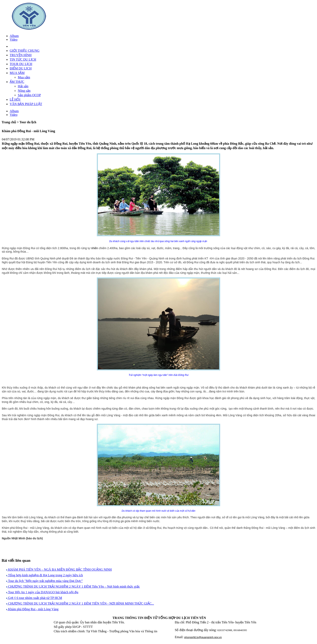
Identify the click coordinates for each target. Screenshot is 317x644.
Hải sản (23, 86)
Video (14, 40)
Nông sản (24, 91)
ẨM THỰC (17, 82)
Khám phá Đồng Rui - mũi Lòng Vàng (32, 609)
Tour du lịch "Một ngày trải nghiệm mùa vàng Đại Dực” (45, 581)
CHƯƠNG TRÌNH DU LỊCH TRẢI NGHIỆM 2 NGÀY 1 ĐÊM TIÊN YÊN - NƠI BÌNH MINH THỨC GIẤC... (80, 603)
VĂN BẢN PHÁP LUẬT (26, 104)
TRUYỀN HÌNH (21, 55)
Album (14, 36)
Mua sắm (24, 77)
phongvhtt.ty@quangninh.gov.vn (203, 637)
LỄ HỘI (15, 100)
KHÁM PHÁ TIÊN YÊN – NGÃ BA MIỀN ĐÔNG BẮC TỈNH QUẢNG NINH (59, 570)
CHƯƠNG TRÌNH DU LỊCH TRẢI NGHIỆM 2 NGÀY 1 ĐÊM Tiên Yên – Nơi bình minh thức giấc (73, 587)
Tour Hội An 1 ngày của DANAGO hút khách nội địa (42, 592)
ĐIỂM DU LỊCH (21, 68)
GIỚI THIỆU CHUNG (25, 51)
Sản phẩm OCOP (29, 95)
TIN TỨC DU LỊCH (23, 60)
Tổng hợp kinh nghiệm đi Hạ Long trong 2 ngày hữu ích (45, 575)
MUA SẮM (17, 73)
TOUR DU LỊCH (21, 64)
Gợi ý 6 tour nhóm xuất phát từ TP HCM (34, 598)
